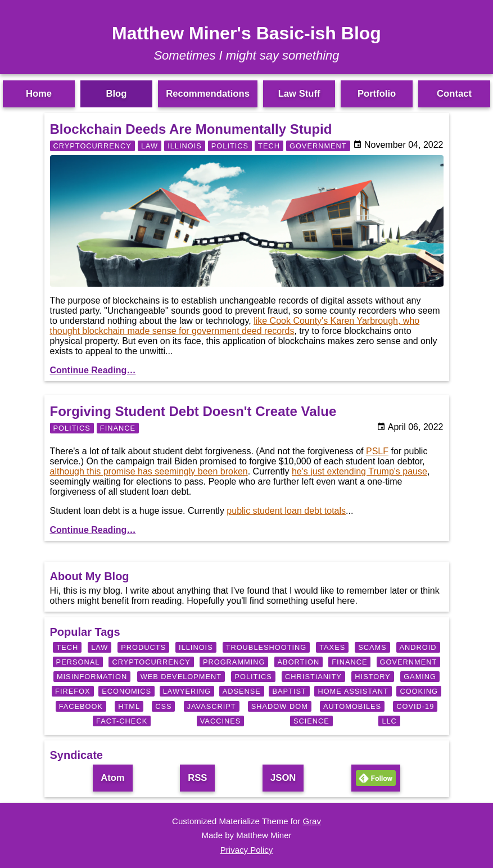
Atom (112, 778)
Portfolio (377, 94)
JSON (283, 778)
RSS (197, 778)
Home (39, 94)
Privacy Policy (246, 850)
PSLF (377, 451)
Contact (454, 94)
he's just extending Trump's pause (359, 471)
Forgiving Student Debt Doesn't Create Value (193, 411)
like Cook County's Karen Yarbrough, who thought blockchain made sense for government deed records (235, 326)
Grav (312, 821)
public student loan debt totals (286, 511)
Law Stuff (299, 94)
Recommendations (208, 94)
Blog (116, 94)
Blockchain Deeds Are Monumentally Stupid (191, 129)
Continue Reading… (93, 370)
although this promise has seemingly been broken (149, 471)
